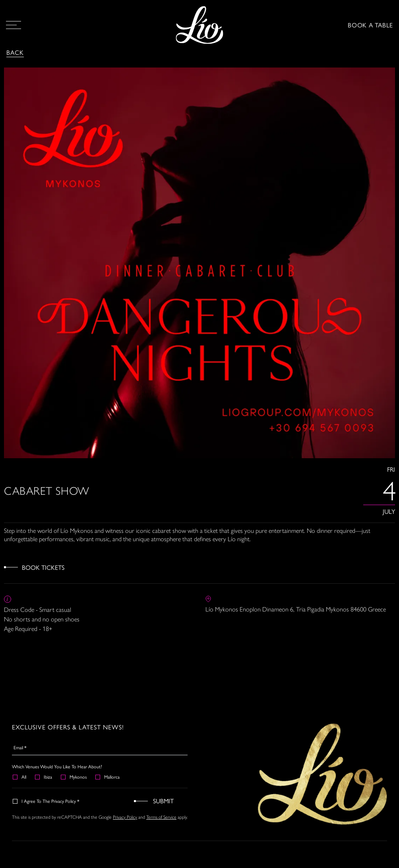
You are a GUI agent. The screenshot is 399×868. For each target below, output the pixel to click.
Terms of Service (161, 817)
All (20, 777)
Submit (163, 801)
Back (15, 52)
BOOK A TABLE (370, 25)
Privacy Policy (125, 817)
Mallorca (108, 777)
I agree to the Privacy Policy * (46, 801)
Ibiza (44, 777)
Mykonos (74, 777)
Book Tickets (43, 567)
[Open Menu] (14, 25)
